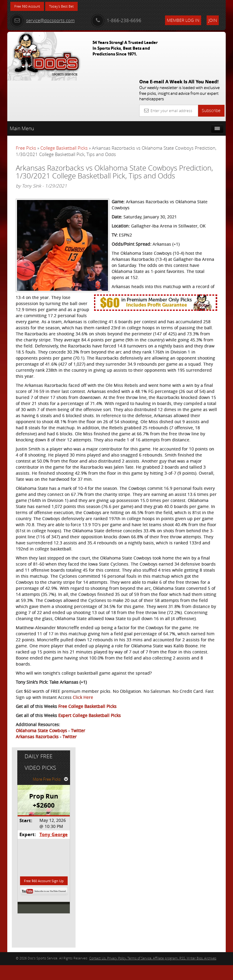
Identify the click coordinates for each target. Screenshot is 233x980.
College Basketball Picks (64, 103)
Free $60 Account (31, 7)
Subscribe (211, 65)
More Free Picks (198, 129)
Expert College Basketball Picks (89, 930)
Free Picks (26, 103)
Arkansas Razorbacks (37, 951)
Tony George (199, 185)
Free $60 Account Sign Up (194, 238)
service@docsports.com (42, 20)
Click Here (26, 912)
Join (213, 20)
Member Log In (183, 20)
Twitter (78, 945)
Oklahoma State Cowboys (41, 945)
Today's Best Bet (73, 7)
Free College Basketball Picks (87, 921)
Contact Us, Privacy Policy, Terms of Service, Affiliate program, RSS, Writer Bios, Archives (153, 973)
